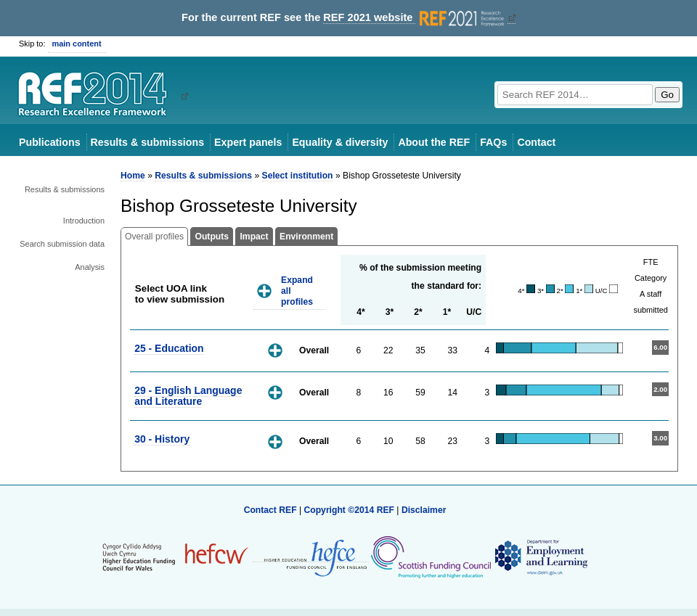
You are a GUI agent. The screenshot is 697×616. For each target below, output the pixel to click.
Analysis (90, 267)
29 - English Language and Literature (188, 396)
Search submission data (62, 244)
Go (667, 95)
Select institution (298, 176)
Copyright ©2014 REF (350, 510)
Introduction (84, 221)
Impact (254, 237)
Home (133, 176)
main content (77, 44)
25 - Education (169, 348)
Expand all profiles (297, 291)
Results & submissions (147, 142)
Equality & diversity (340, 142)
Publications (50, 142)
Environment (306, 237)
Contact (536, 142)
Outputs (212, 237)
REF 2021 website (415, 18)
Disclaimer (424, 510)
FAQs (493, 142)
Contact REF (270, 510)
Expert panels (248, 142)
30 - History (162, 439)
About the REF (434, 142)
